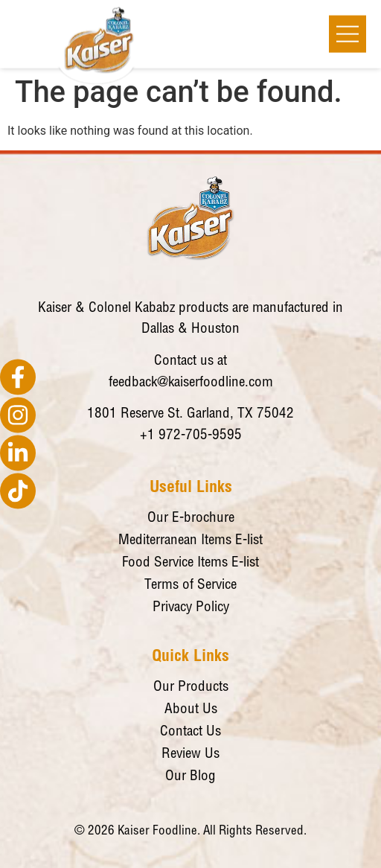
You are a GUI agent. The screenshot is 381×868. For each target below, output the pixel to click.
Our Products (191, 687)
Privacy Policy (191, 608)
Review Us (190, 754)
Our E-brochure (191, 518)
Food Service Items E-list (190, 563)
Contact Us (190, 732)
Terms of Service (190, 585)
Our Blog (190, 777)
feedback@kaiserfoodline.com (191, 383)
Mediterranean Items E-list (190, 541)
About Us (191, 710)
